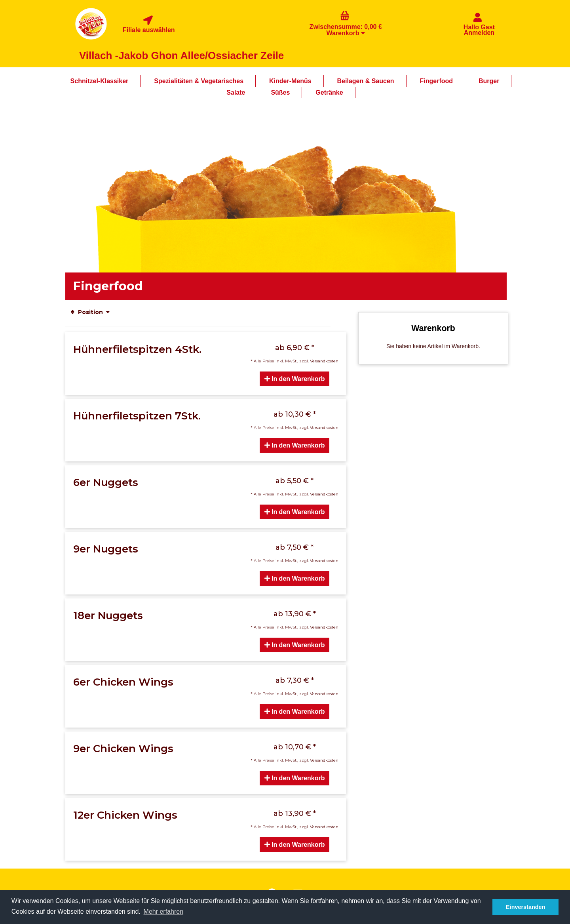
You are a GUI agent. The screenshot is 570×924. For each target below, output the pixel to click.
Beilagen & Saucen (366, 81)
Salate (236, 92)
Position (90, 312)
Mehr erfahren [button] (164, 912)
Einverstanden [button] (525, 907)
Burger (489, 81)
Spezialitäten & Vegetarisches (199, 81)
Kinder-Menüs (290, 81)
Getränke (329, 92)
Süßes (280, 92)
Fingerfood (437, 81)
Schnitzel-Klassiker (100, 81)
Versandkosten (324, 361)
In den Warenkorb (295, 379)
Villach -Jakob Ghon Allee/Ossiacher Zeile (181, 55)
